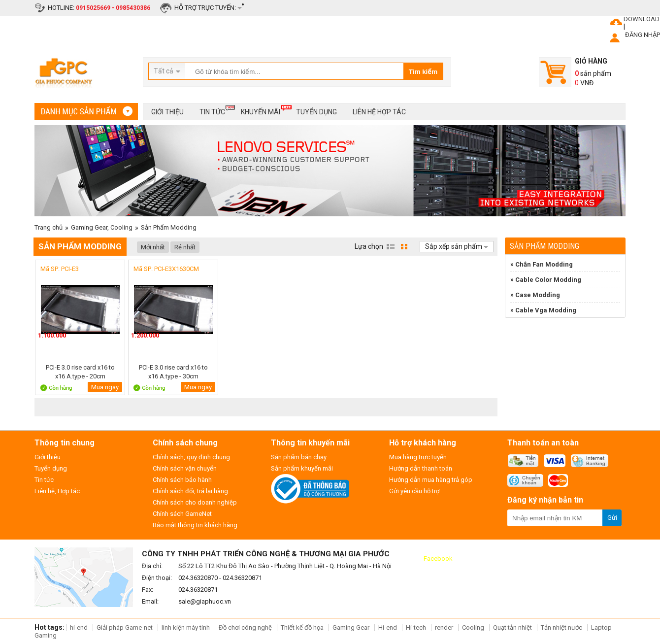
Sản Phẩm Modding (169, 227)
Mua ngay (105, 387)
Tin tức (212, 110)
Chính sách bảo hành (182, 480)
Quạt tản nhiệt (512, 627)
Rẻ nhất (185, 247)
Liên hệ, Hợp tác (57, 491)
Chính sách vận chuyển (185, 468)
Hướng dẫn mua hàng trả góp (431, 480)
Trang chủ (49, 227)
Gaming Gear (352, 627)
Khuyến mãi (261, 110)
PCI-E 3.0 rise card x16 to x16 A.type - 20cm (80, 372)
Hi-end (388, 627)
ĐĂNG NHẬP (643, 35)
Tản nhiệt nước (561, 627)
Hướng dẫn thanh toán (421, 468)
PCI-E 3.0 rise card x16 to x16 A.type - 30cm (173, 372)
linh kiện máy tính (186, 627)
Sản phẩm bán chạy (299, 457)
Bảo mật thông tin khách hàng (195, 525)
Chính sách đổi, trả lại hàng (190, 491)
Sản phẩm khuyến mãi (302, 468)
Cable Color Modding (548, 280)
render (444, 627)
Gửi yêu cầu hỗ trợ (414, 491)
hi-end (79, 627)
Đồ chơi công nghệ (245, 627)
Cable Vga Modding (546, 310)
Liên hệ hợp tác (379, 112)
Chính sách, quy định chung (191, 457)
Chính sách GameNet (182, 514)
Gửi (612, 518)
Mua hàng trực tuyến (418, 457)
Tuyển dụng (316, 112)
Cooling (473, 627)
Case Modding (538, 295)
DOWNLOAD (642, 19)
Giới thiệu (167, 112)
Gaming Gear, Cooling (102, 227)
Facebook (438, 559)
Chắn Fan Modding (544, 264)
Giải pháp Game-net (125, 627)
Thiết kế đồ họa (302, 627)
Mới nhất (153, 247)
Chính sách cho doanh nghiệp (195, 502)
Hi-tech (416, 627)
